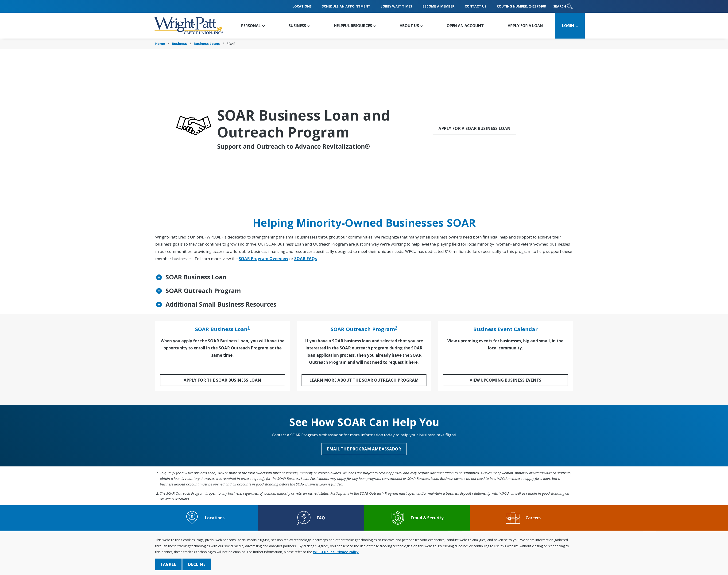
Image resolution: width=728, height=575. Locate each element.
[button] (253, 26)
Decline (197, 564)
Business (179, 44)
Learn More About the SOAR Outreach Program (364, 380)
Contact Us (476, 6)
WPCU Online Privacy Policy (336, 552)
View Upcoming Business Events (505, 380)
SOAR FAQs (306, 259)
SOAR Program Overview (263, 259)
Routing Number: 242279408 (521, 6)
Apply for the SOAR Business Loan (222, 380)
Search (563, 6)
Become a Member (438, 6)
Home (160, 44)
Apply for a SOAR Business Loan (474, 128)
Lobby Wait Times (396, 6)
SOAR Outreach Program (203, 291)
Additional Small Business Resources (221, 304)
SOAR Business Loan (196, 277)
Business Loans (207, 44)
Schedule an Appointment (346, 6)
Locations (302, 6)
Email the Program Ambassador (364, 449)
